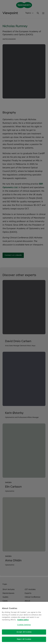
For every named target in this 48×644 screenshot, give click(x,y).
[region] (24, 623)
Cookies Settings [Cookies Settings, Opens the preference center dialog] (24, 625)
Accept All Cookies (24, 632)
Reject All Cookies (24, 639)
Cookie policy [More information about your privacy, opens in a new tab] (23, 620)
